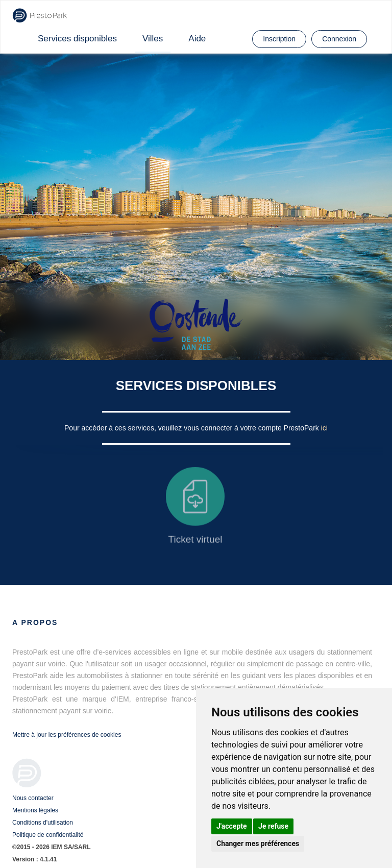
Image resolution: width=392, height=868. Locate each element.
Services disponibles (77, 39)
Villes (153, 39)
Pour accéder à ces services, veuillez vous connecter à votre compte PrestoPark (193, 428)
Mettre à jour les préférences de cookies (67, 735)
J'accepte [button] (232, 826)
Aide (197, 39)
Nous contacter (33, 798)
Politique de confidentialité (48, 835)
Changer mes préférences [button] (258, 843)
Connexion (339, 39)
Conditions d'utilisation (43, 823)
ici (324, 428)
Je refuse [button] (273, 826)
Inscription (279, 39)
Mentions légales (35, 810)
